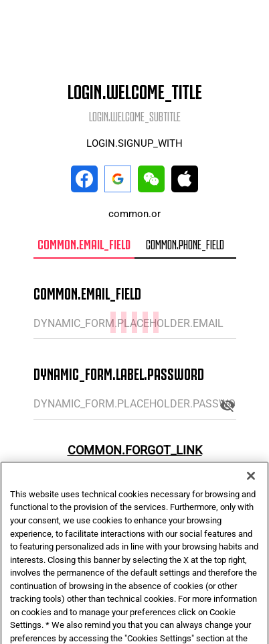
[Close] (251, 489)
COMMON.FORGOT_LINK (135, 450)
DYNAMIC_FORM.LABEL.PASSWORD (119, 372)
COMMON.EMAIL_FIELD (87, 292)
